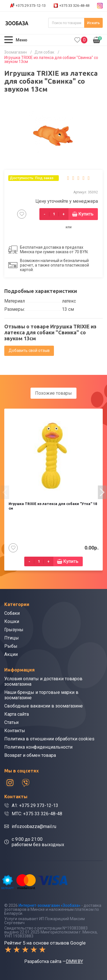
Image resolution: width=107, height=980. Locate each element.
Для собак (44, 52)
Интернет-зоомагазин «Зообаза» (50, 905)
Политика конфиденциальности (38, 747)
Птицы (12, 638)
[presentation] (5, 492)
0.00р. (97, 39)
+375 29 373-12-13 (31, 6)
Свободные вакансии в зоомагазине (44, 706)
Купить (86, 214)
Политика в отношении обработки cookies (49, 739)
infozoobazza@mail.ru (34, 826)
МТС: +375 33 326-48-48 (37, 814)
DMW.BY (74, 961)
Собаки (12, 613)
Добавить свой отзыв (29, 350)
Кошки (12, 621)
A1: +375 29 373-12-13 (35, 805)
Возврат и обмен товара (30, 755)
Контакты (15, 731)
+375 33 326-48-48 (74, 6)
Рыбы (11, 646)
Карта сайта (17, 714)
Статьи (11, 722)
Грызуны (14, 630)
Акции (11, 654)
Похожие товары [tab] (53, 393)
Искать (93, 23)
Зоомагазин (16, 52)
